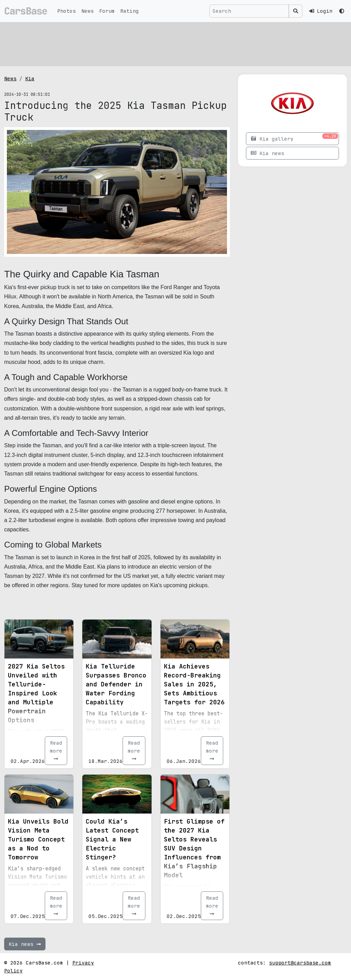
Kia (30, 78)
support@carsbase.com (300, 963)
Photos (66, 11)
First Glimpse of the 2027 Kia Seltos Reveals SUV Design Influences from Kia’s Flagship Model (194, 848)
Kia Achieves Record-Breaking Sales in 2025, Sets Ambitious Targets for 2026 (194, 684)
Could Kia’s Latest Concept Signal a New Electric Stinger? (112, 839)
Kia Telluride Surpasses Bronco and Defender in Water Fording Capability (116, 684)
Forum (107, 11)
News (87, 11)
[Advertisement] (175, 43)
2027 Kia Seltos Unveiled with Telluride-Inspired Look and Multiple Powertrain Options (36, 693)
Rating (130, 11)
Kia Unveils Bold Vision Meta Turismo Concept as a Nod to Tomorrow (38, 839)
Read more (56, 751)
